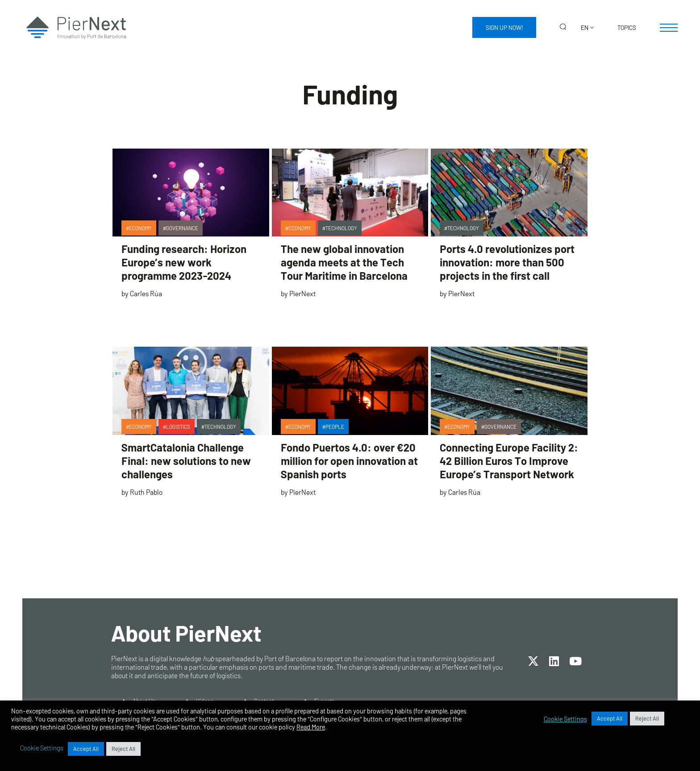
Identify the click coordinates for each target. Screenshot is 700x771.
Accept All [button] (610, 718)
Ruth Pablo (146, 492)
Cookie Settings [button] (565, 719)
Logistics (178, 427)
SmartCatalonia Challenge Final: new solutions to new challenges (186, 461)
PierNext (302, 293)
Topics (627, 27)
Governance (182, 228)
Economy (140, 228)
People (335, 427)
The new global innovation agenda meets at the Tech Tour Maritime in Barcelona (344, 262)
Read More (311, 727)
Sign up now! (504, 27)
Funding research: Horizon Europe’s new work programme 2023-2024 (184, 262)
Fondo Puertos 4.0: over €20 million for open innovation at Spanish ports (349, 461)
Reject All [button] (647, 718)
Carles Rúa (146, 293)
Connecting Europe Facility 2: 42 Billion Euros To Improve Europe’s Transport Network (509, 461)
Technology (341, 228)
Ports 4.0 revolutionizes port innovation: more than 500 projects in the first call (507, 262)
